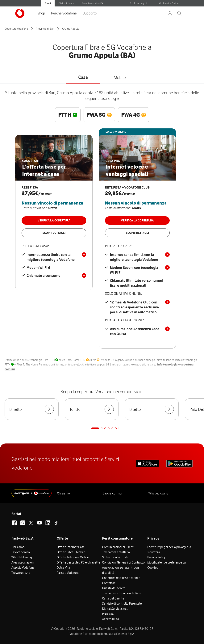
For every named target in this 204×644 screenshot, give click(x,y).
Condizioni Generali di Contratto (123, 562)
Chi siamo (63, 493)
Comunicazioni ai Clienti (118, 547)
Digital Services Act (115, 609)
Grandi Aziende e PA (93, 3)
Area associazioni (23, 562)
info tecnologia (167, 365)
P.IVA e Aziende (66, 3)
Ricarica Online (169, 3)
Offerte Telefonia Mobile (73, 557)
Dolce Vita (63, 568)
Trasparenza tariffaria (116, 552)
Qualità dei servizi (114, 588)
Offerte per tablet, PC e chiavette (78, 562)
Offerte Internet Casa (71, 547)
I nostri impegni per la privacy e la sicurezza (169, 550)
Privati (48, 3)
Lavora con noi (112, 493)
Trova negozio (139, 3)
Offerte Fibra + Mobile (71, 552)
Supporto (90, 13)
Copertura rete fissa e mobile (121, 578)
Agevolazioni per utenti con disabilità (120, 570)
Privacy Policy (156, 557)
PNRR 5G (108, 614)
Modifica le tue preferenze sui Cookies (167, 565)
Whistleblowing (158, 493)
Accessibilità (110, 619)
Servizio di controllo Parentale (122, 603)
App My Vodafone (23, 568)
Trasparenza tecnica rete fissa (122, 593)
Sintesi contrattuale (115, 557)
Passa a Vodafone (68, 573)
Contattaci (109, 583)
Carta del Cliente (113, 598)
